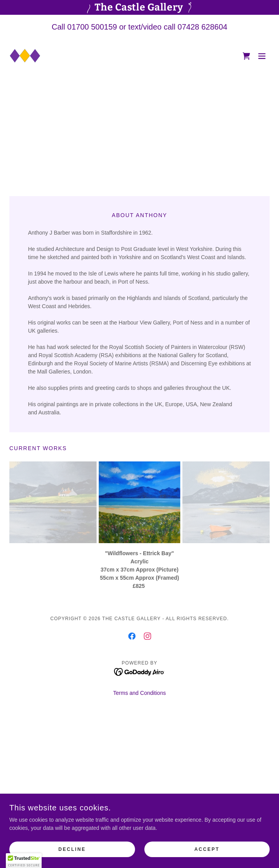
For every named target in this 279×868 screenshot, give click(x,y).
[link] (25, 56)
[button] (262, 56)
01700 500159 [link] (92, 27)
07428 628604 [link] (202, 27)
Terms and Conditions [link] (139, 693)
